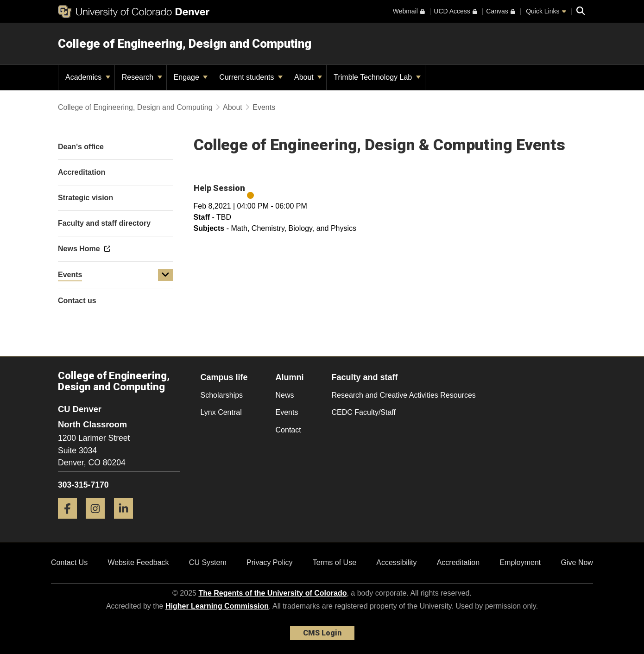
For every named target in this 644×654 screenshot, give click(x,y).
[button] (165, 275)
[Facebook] (71, 522)
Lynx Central (221, 412)
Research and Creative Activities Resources (404, 395)
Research (142, 77)
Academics (88, 77)
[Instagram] (99, 522)
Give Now (577, 562)
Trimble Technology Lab (377, 77)
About (308, 77)
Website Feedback (138, 562)
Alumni (290, 377)
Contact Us (69, 562)
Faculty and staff (365, 377)
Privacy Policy (270, 562)
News (285, 395)
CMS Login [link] (322, 633)
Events (70, 275)
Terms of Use (335, 562)
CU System (208, 562)
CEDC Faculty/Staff (364, 412)
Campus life (224, 377)
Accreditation (458, 562)
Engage (191, 77)
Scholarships (222, 395)
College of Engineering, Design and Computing (185, 44)
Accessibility (396, 562)
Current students (251, 77)
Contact (288, 430)
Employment (520, 562)
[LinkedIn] (127, 522)
